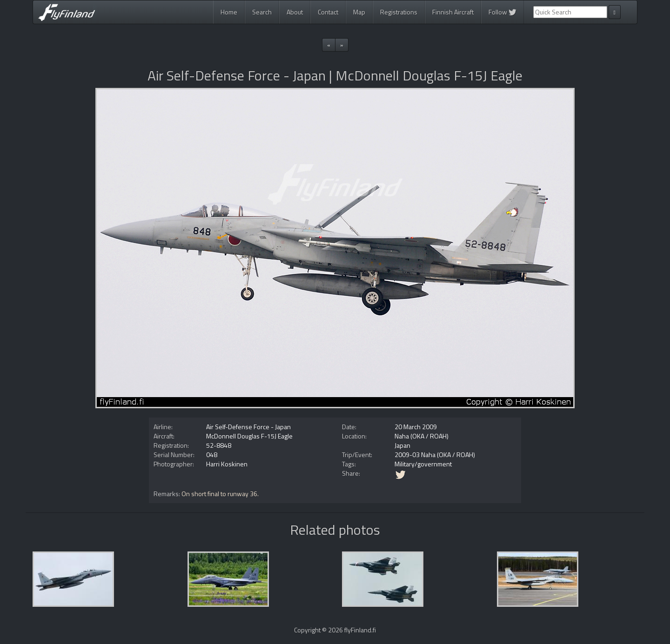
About (295, 12)
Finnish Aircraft (453, 12)
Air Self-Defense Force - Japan (248, 427)
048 (212, 455)
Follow (502, 12)
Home (229, 12)
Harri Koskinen (227, 464)
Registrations (399, 12)
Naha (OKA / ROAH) (422, 436)
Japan (402, 445)
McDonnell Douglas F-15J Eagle (249, 436)
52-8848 (219, 445)
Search (262, 12)
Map (359, 12)
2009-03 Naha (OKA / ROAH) (435, 455)
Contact (328, 12)
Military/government (423, 464)
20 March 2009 (416, 427)
